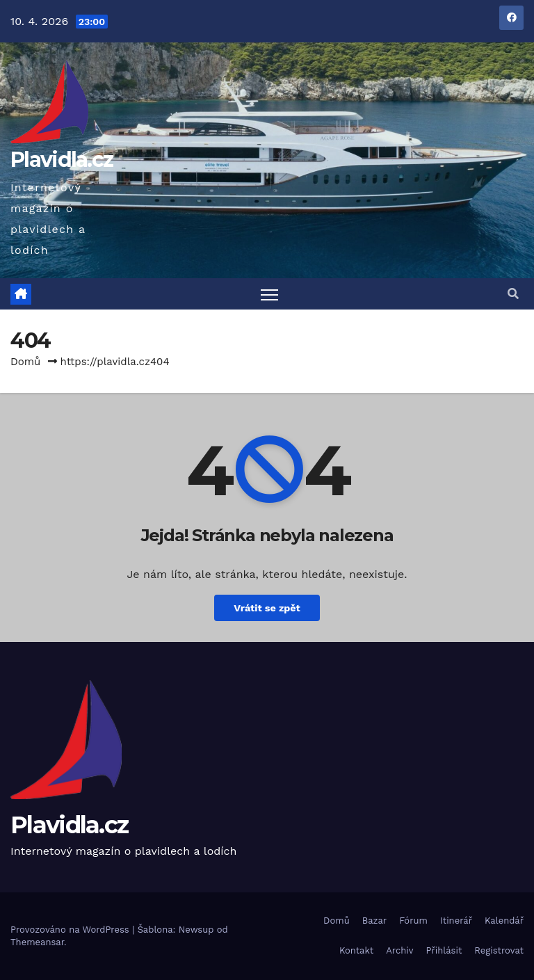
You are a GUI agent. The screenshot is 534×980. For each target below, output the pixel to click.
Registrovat (499, 950)
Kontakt (356, 950)
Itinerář (456, 921)
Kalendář (504, 921)
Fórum (413, 921)
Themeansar (37, 942)
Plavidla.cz (62, 160)
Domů (25, 362)
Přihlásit (444, 950)
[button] (513, 294)
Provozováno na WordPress (71, 930)
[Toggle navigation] (269, 294)
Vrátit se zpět (267, 608)
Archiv (399, 950)
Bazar (374, 921)
